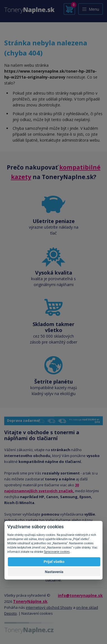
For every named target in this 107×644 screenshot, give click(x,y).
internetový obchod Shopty (49, 607)
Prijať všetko (54, 562)
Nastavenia (54, 572)
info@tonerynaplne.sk (80, 595)
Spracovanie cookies (57, 552)
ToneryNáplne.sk (30, 601)
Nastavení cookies (37, 613)
